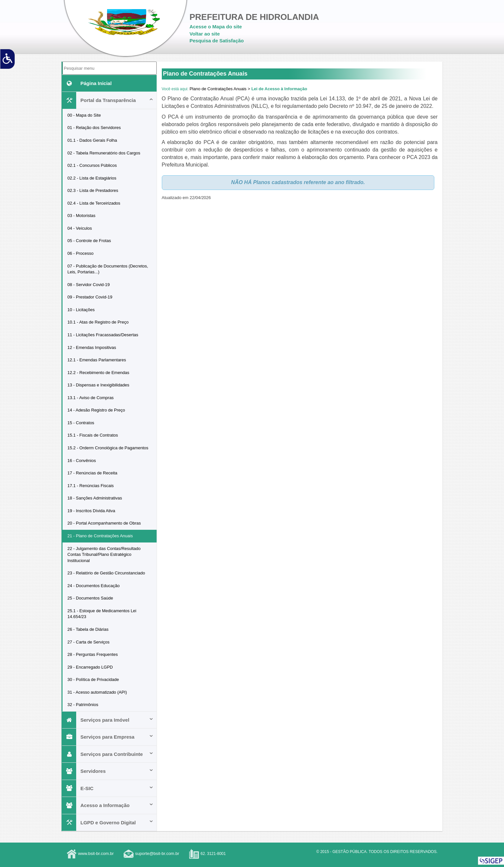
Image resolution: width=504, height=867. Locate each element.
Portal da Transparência (108, 100)
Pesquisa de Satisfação (217, 41)
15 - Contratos (81, 423)
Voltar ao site (205, 34)
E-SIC (108, 788)
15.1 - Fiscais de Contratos (93, 435)
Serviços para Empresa (108, 737)
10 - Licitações (81, 310)
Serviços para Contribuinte (108, 754)
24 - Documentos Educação (93, 586)
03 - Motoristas (81, 216)
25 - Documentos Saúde (90, 598)
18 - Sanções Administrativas (95, 498)
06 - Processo (80, 253)
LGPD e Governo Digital (108, 823)
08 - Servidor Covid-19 (89, 285)
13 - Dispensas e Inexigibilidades (98, 385)
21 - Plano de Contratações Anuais (100, 536)
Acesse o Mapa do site (216, 27)
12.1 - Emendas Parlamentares (97, 360)
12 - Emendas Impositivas (92, 347)
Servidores (108, 771)
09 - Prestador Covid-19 (90, 297)
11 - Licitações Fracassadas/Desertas (103, 335)
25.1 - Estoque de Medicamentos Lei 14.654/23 (102, 614)
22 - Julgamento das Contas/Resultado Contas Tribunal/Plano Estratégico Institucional (104, 555)
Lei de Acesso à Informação (279, 89)
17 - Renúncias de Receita (92, 473)
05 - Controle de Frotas (89, 241)
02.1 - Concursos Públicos (92, 165)
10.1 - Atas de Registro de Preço (98, 322)
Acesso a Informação (108, 805)
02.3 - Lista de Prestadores (93, 190)
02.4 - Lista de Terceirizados (94, 203)
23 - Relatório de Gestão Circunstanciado (106, 573)
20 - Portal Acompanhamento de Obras (104, 523)
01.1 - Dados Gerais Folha (92, 140)
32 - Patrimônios (83, 705)
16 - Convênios (82, 461)
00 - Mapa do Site (84, 115)
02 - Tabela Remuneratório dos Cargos (104, 153)
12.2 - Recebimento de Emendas (98, 373)
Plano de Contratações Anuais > (220, 89)
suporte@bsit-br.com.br (157, 853)
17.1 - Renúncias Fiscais (91, 486)
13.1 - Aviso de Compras (91, 398)
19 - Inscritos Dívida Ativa (91, 511)
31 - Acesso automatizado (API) (97, 692)
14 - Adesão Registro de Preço (96, 410)
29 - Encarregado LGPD (90, 667)
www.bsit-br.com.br (96, 853)
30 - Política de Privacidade (93, 679)
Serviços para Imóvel (108, 720)
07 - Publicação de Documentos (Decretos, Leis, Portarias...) (108, 269)
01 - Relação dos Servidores (94, 128)
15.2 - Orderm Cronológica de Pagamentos (108, 448)
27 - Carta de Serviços (88, 642)
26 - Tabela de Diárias (88, 629)
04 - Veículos (80, 228)
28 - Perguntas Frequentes (93, 654)
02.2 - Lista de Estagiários (92, 178)
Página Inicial (87, 83)
